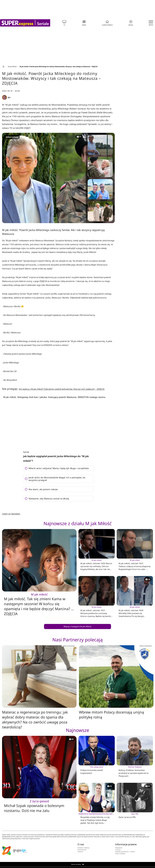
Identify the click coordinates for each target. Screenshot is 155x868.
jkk (9, 97)
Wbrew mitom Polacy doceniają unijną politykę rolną (111, 715)
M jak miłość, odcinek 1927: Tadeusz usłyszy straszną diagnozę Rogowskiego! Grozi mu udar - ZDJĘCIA (135, 565)
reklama (80, 852)
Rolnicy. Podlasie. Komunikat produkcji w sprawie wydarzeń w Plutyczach (135, 771)
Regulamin (119, 848)
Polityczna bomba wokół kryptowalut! (97, 770)
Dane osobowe (120, 854)
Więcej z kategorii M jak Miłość (78, 626)
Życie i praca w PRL (135, 815)
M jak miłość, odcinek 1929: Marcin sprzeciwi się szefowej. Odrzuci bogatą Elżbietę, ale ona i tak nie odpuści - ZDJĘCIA (97, 565)
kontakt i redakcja (83, 848)
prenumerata (82, 850)
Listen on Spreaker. (11, 514)
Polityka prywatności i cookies (125, 852)
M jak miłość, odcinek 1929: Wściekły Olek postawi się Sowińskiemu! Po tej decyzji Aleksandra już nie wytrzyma (135, 612)
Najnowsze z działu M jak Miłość (78, 523)
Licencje (118, 850)
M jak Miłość (12, 67)
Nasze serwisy (78, 864)
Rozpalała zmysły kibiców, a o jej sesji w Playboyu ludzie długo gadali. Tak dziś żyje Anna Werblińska (97, 818)
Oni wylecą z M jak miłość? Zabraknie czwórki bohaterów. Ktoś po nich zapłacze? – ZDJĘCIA (62, 389)
